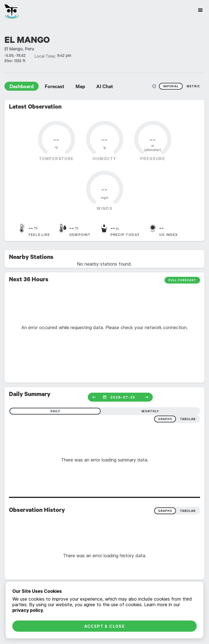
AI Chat (105, 87)
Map (80, 87)
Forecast (55, 87)
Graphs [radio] (165, 511)
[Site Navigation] (200, 10)
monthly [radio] (150, 411)
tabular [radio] (188, 419)
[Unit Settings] (154, 86)
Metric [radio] (193, 86)
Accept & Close (105, 626)
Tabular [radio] (188, 511)
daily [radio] (55, 411)
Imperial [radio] (171, 86)
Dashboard (22, 87)
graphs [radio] (165, 419)
